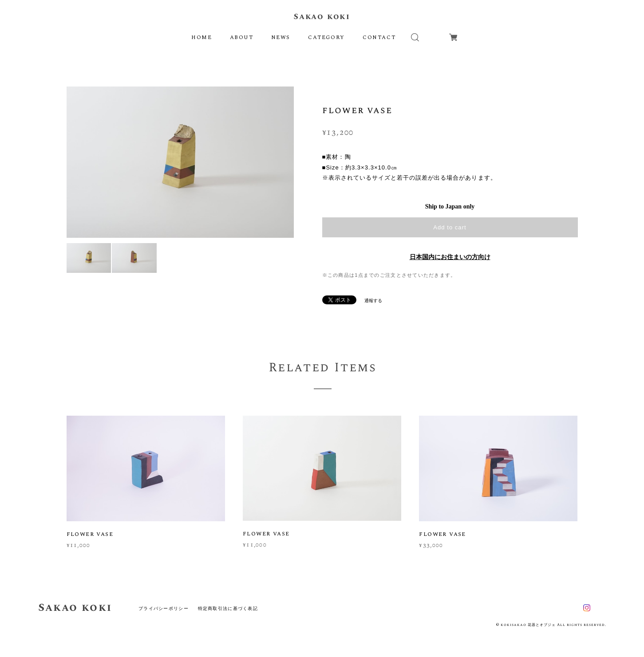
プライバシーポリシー (164, 608)
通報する (373, 301)
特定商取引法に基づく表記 (228, 608)
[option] (180, 162)
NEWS (281, 37)
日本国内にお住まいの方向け (450, 257)
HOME (201, 37)
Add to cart (450, 227)
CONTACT (379, 37)
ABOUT (242, 37)
